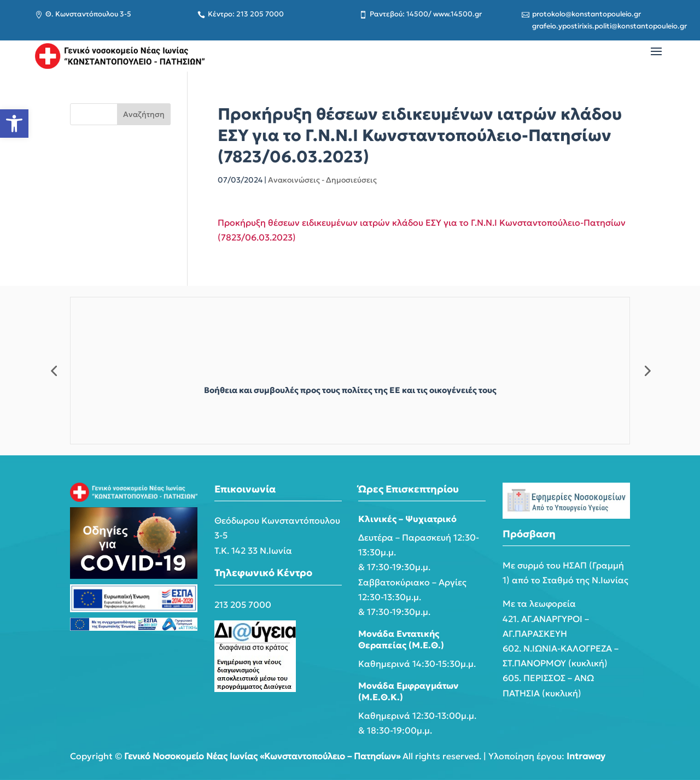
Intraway (586, 756)
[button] (14, 124)
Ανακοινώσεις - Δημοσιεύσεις (322, 180)
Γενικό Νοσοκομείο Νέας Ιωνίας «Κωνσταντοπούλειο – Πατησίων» (262, 756)
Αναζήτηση (144, 114)
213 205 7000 (243, 605)
